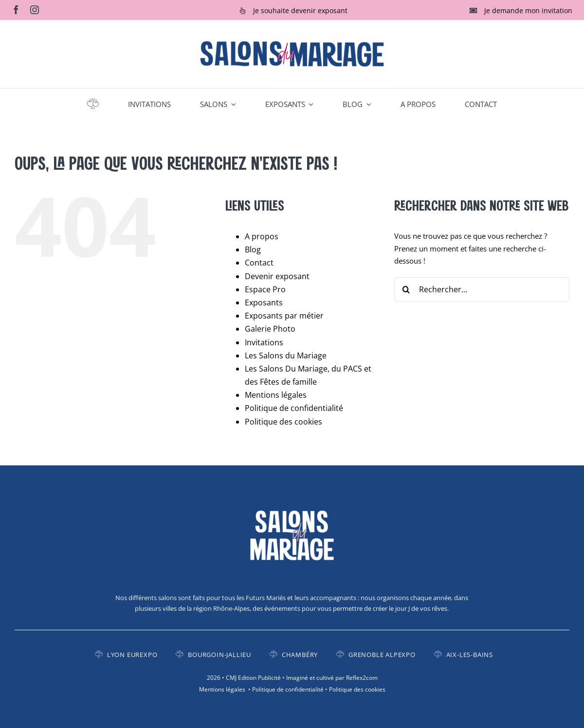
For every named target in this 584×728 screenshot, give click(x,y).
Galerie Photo (270, 329)
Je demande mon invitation (528, 10)
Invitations (264, 342)
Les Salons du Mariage (286, 355)
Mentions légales (276, 395)
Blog (253, 249)
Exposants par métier (284, 316)
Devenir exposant (277, 276)
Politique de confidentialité (294, 408)
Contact (259, 263)
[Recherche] (406, 289)
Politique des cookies (283, 422)
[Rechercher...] (482, 289)
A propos (262, 236)
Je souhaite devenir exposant (300, 10)
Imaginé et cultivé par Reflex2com (332, 678)
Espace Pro (265, 289)
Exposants (264, 302)
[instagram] (35, 10)
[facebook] (16, 10)
